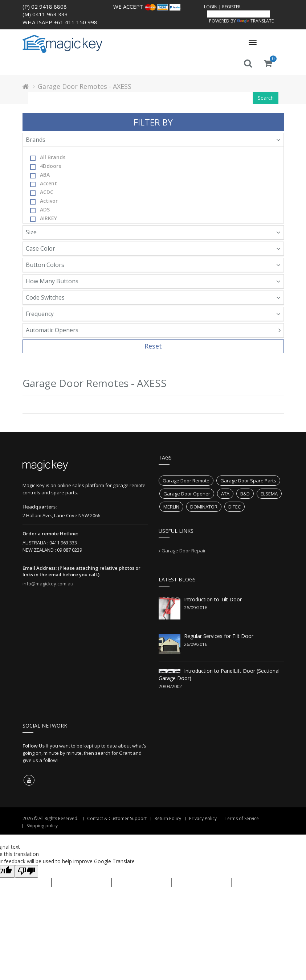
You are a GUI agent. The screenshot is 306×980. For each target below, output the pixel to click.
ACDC (42, 192)
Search (266, 98)
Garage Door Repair (184, 551)
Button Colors (153, 265)
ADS (40, 210)
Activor (44, 201)
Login (211, 7)
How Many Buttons (153, 281)
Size (153, 232)
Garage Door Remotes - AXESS (85, 86)
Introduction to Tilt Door (213, 599)
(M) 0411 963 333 (45, 14)
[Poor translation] (26, 871)
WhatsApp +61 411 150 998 (60, 22)
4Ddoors (46, 166)
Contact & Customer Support (117, 818)
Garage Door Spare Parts (248, 481)
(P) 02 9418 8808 (45, 7)
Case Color (153, 248)
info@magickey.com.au (48, 584)
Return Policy (168, 818)
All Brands (48, 157)
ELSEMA (269, 494)
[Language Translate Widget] (238, 14)
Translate (255, 21)
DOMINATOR (204, 507)
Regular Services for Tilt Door (219, 636)
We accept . (147, 7)
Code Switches (153, 297)
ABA (40, 175)
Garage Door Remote (186, 481)
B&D (245, 494)
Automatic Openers (153, 330)
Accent (44, 184)
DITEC (234, 507)
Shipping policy (42, 826)
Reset (153, 346)
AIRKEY (44, 218)
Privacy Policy (203, 818)
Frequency (153, 314)
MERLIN (171, 507)
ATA (225, 494)
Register (231, 7)
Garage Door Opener (187, 494)
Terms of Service (242, 818)
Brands (153, 140)
